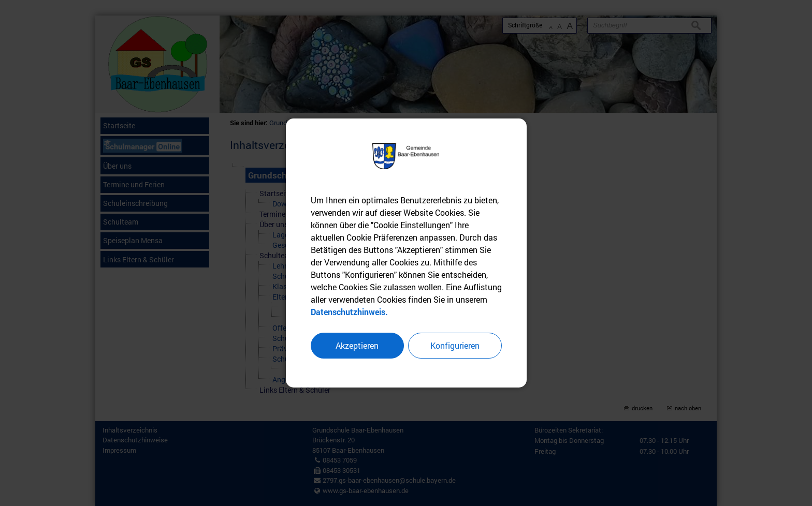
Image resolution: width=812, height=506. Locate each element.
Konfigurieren (455, 345)
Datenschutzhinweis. (349, 312)
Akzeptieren (357, 345)
